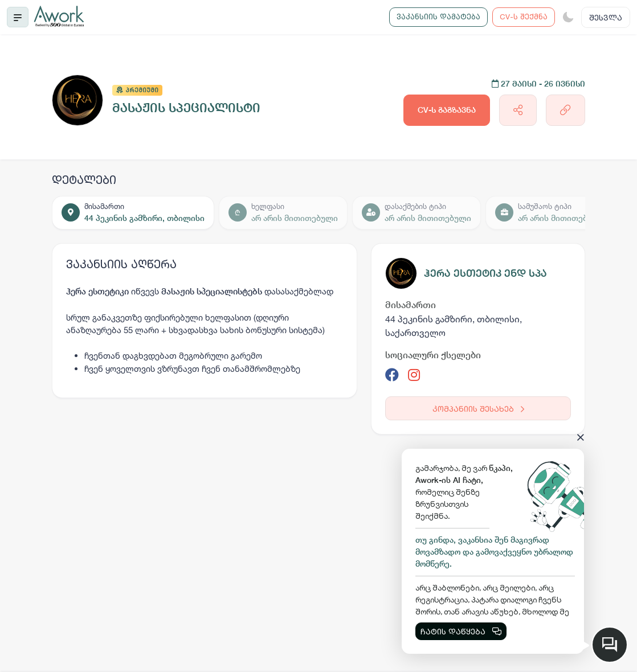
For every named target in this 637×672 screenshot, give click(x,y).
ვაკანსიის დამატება (438, 17)
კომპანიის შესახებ (478, 409)
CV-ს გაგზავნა (447, 110)
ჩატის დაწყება (461, 631)
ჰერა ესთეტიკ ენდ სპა (485, 273)
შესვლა (606, 17)
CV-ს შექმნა (524, 17)
